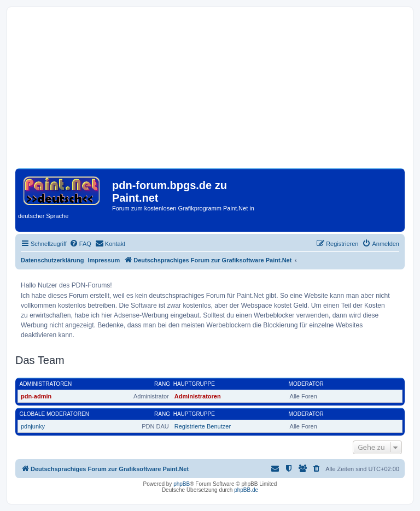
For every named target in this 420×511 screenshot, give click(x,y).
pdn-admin (36, 396)
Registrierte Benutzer (203, 426)
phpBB (182, 484)
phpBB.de (246, 490)
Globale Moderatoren (54, 414)
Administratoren (46, 384)
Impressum (104, 260)
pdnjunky (33, 426)
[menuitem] (80, 244)
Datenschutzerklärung (52, 260)
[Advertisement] (210, 92)
